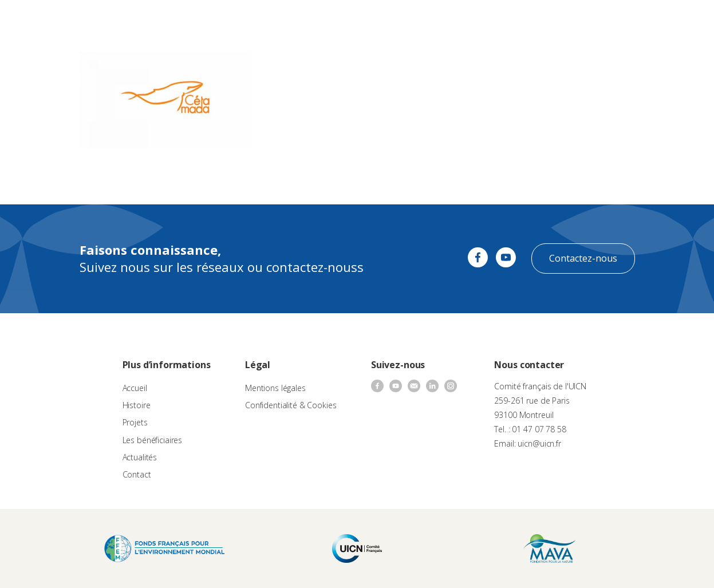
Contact (506, 20)
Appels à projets (281, 20)
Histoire (137, 405)
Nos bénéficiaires (404, 20)
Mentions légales (275, 388)
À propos (225, 20)
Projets (135, 422)
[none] (681, 21)
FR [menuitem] (675, 20)
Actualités (464, 20)
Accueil (135, 388)
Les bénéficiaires (153, 440)
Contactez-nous (583, 258)
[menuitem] (681, 21)
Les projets (342, 20)
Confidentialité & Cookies (291, 405)
